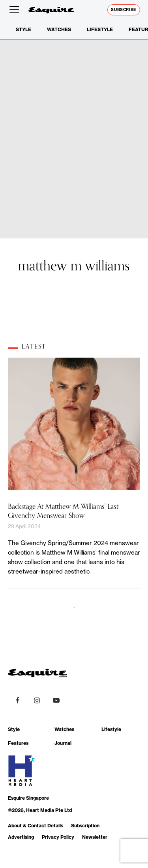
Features (18, 743)
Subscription (85, 826)
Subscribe (124, 10)
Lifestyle (100, 29)
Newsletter (95, 837)
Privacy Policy (58, 837)
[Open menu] (16, 10)
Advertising (21, 837)
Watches (59, 29)
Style (23, 29)
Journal (63, 743)
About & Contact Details (36, 826)
